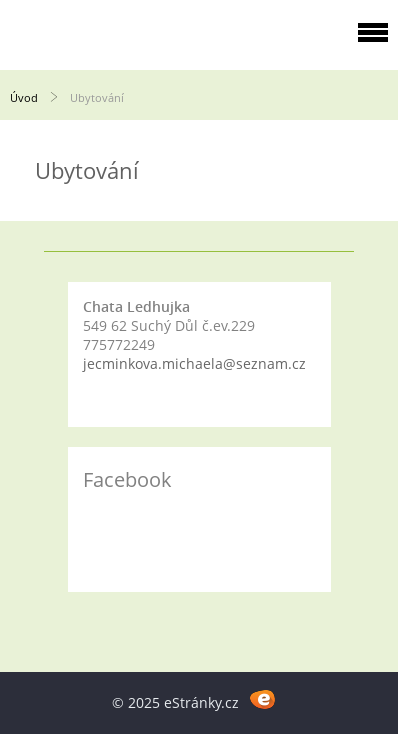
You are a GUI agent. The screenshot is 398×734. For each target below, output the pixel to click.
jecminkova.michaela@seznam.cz (194, 363)
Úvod (24, 97)
